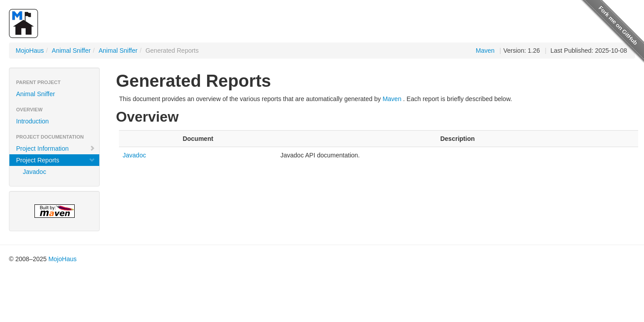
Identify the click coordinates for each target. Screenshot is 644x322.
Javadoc (34, 172)
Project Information (56, 148)
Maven (485, 51)
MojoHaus (30, 51)
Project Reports (56, 160)
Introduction (32, 121)
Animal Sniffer (71, 51)
